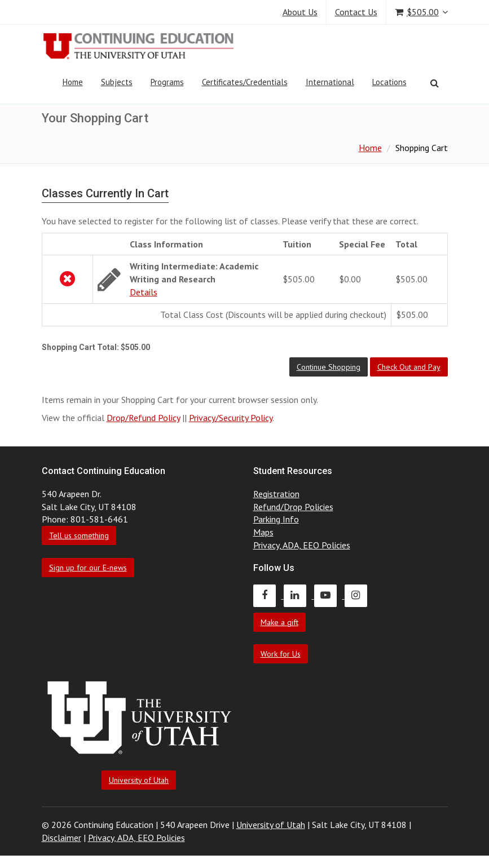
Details (144, 292)
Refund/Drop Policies (293, 507)
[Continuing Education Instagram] (359, 595)
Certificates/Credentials (245, 82)
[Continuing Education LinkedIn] (299, 595)
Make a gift (279, 622)
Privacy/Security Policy (231, 418)
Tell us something (79, 535)
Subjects (117, 82)
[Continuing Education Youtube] (329, 595)
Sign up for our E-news (88, 568)
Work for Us (281, 654)
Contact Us (356, 12)
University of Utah (139, 780)
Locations (389, 82)
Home (73, 82)
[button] (329, 367)
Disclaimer (61, 838)
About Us (300, 12)
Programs (167, 82)
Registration (276, 494)
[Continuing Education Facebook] (268, 595)
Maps (263, 532)
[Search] (435, 83)
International (330, 82)
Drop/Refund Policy (143, 418)
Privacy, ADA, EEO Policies (302, 545)
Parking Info (276, 519)
